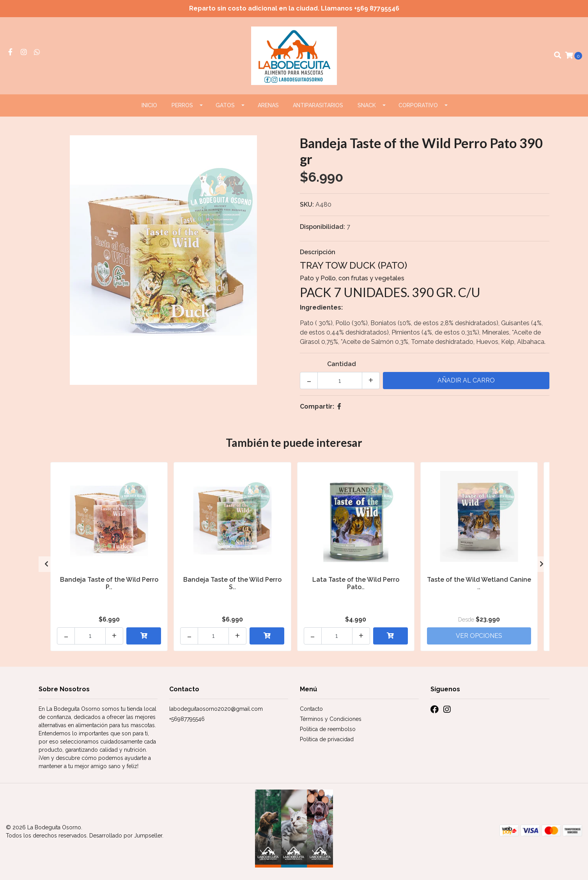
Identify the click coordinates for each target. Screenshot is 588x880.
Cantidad (342, 364)
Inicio (149, 105)
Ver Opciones (479, 636)
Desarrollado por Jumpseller (126, 836)
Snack (367, 105)
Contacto (311, 709)
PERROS (182, 105)
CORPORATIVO (418, 105)
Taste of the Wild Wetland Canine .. (479, 583)
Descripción (318, 252)
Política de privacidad (327, 739)
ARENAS (268, 105)
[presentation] (46, 564)
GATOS (225, 105)
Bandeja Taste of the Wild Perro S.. (232, 583)
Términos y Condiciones (331, 719)
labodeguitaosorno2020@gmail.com (216, 709)
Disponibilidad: (322, 227)
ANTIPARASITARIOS (318, 105)
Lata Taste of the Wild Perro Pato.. (356, 583)
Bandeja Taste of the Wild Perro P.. (109, 583)
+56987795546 (187, 719)
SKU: (307, 205)
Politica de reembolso (328, 729)
